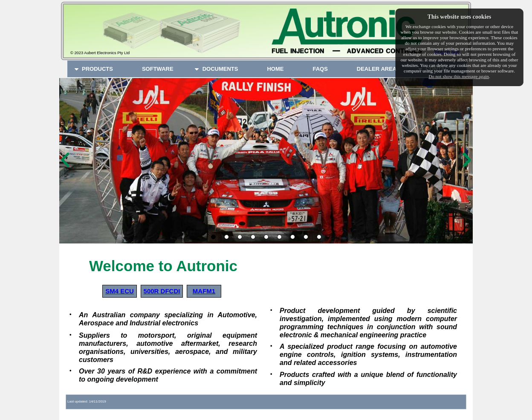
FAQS (320, 69)
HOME (275, 69)
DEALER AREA (377, 69)
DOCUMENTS (216, 69)
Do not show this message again (458, 76)
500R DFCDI (162, 291)
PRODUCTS (93, 69)
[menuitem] (97, 69)
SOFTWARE (158, 69)
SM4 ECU (120, 291)
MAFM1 (204, 291)
